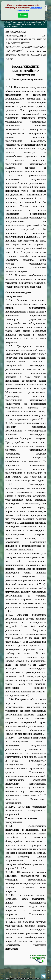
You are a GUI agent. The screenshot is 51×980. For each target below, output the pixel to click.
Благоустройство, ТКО (35, 22)
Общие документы (13, 22)
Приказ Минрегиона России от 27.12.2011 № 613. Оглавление (25, 25)
